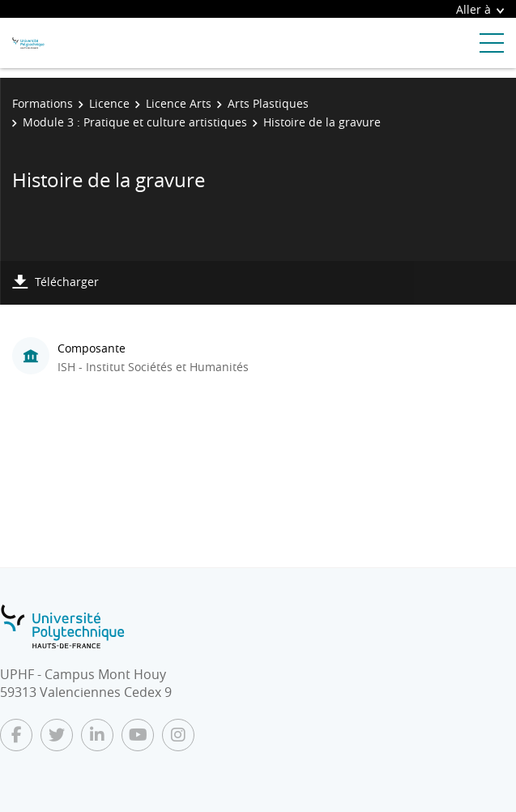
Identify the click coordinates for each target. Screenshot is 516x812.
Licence (109, 103)
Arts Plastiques (268, 103)
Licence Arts (179, 103)
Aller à (480, 9)
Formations (43, 103)
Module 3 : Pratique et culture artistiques (135, 122)
